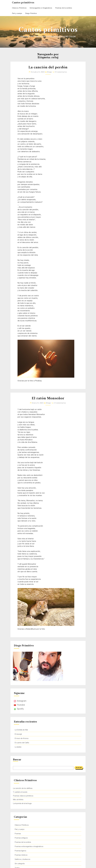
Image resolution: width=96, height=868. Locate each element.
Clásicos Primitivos (19, 8)
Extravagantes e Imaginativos (41, 8)
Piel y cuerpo (17, 13)
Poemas (18, 834)
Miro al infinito (18, 800)
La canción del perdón (48, 67)
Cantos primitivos (23, 3)
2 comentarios (60, 403)
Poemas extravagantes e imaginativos (29, 846)
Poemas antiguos (21, 838)
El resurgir (18, 734)
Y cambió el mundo (20, 792)
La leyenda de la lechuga (22, 803)
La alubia (18, 747)
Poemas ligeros (20, 851)
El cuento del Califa (22, 743)
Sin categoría (20, 864)
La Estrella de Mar (21, 730)
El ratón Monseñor (48, 398)
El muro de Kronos (22, 738)
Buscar (17, 760)
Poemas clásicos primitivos (23, 796)
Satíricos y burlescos (22, 859)
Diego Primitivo (31, 13)
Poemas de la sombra (64, 8)
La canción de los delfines (23, 788)
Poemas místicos (21, 855)
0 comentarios (61, 72)
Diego (50, 72)
